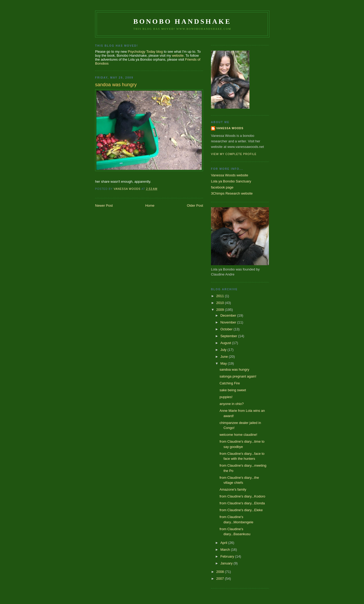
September (229, 336)
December (229, 315)
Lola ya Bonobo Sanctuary (231, 181)
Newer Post (104, 206)
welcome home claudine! (238, 435)
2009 (221, 310)
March (226, 550)
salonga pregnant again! (238, 376)
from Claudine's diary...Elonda (242, 503)
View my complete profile (234, 154)
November (229, 322)
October (227, 329)
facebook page (222, 187)
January (227, 563)
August (226, 343)
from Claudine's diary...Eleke (241, 510)
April (224, 543)
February (228, 556)
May (224, 363)
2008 (221, 572)
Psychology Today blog (145, 52)
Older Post (195, 206)
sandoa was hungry (234, 369)
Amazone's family (233, 489)
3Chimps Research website (232, 193)
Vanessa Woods (230, 128)
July (224, 350)
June (225, 357)
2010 (221, 303)
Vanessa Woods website (230, 175)
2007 (221, 579)
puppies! (226, 397)
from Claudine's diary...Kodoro (242, 496)
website (178, 55)
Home (150, 206)
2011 (221, 296)
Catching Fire (230, 383)
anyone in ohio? (232, 404)
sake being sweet (233, 390)
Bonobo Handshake (182, 21)
